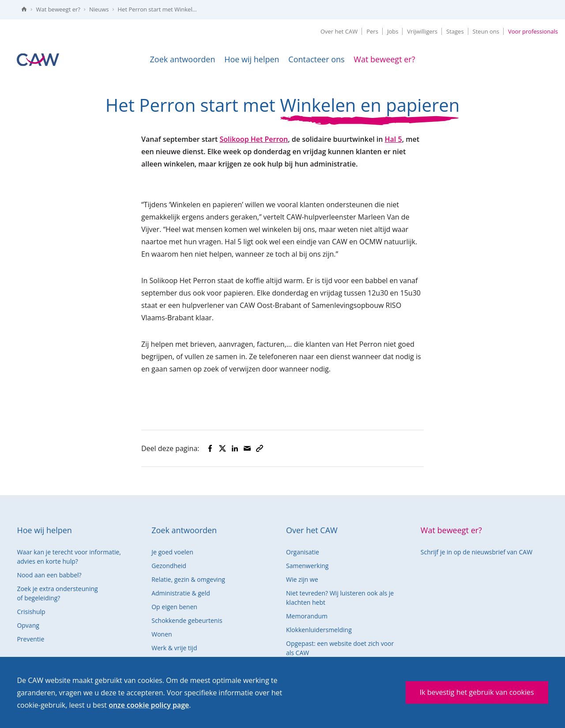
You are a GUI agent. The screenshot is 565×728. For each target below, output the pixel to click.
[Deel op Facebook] (210, 448)
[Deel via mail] (247, 448)
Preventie (30, 639)
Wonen (162, 634)
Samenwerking (307, 566)
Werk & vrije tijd (174, 648)
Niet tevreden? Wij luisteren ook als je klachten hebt (340, 598)
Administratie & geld (181, 593)
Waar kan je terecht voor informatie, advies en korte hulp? (69, 557)
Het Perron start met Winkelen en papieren (160, 9)
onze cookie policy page (149, 705)
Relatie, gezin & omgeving (188, 579)
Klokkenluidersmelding (319, 630)
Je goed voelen (172, 552)
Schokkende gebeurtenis (187, 620)
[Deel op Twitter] (222, 448)
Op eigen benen (174, 607)
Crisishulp (31, 612)
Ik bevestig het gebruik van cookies (477, 692)
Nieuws (99, 9)
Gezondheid (169, 566)
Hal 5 (394, 139)
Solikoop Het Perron (254, 139)
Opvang (28, 625)
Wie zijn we (302, 579)
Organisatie (303, 552)
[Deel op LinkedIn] (235, 448)
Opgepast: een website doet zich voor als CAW (340, 648)
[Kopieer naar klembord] (260, 448)
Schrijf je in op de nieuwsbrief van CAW (476, 552)
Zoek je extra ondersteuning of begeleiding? (57, 593)
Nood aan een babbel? (49, 575)
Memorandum (307, 616)
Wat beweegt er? (58, 9)
